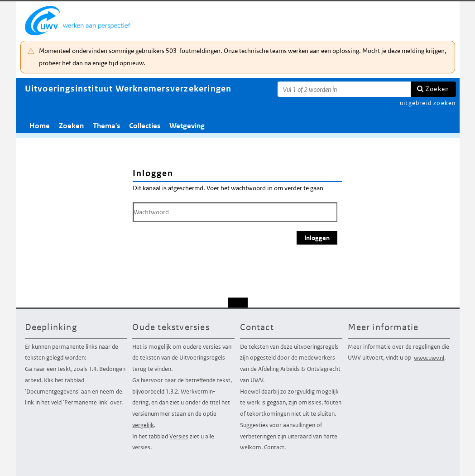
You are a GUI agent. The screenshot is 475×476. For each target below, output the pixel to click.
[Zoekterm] (344, 89)
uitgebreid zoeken (428, 103)
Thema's (106, 126)
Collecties (145, 126)
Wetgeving (187, 126)
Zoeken (437, 89)
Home (40, 126)
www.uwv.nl (429, 358)
